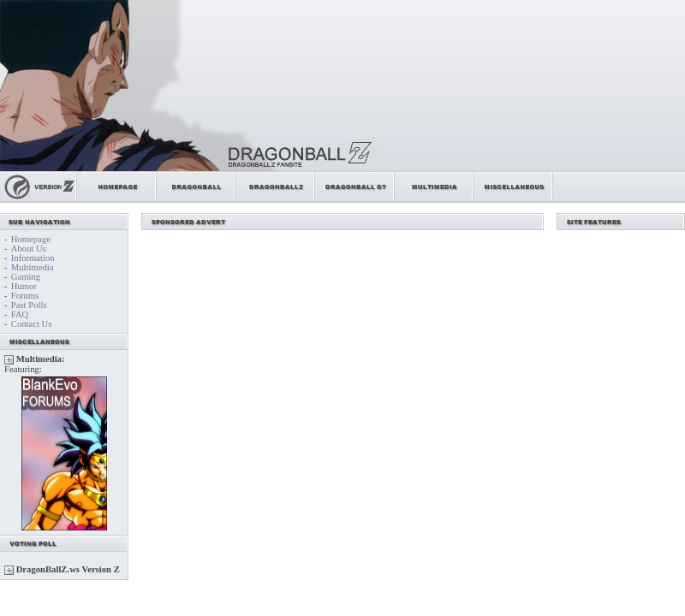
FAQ (20, 314)
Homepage (31, 239)
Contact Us (32, 324)
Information (33, 258)
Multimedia (33, 267)
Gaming (26, 277)
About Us (29, 249)
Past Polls (29, 305)
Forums (25, 296)
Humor (24, 286)
